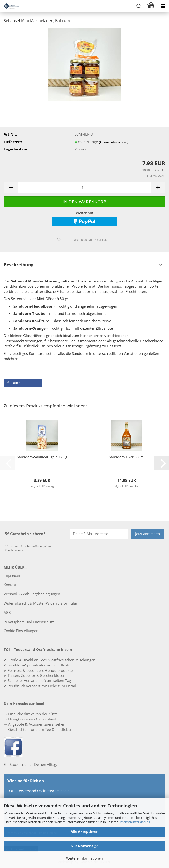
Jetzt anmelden (147, 534)
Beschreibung (19, 265)
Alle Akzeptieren (84, 832)
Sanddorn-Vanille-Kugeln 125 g (42, 457)
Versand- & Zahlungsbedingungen (32, 594)
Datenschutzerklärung (134, 822)
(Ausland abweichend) (114, 142)
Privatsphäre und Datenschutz (29, 622)
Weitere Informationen (84, 858)
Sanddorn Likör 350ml (127, 457)
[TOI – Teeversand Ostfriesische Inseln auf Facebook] (13, 747)
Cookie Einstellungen (21, 631)
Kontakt (10, 585)
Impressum (13, 575)
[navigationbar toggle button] (163, 6)
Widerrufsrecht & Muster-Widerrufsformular (40, 603)
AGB (7, 612)
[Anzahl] (84, 187)
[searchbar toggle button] (139, 6)
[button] (11, 187)
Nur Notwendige (84, 846)
